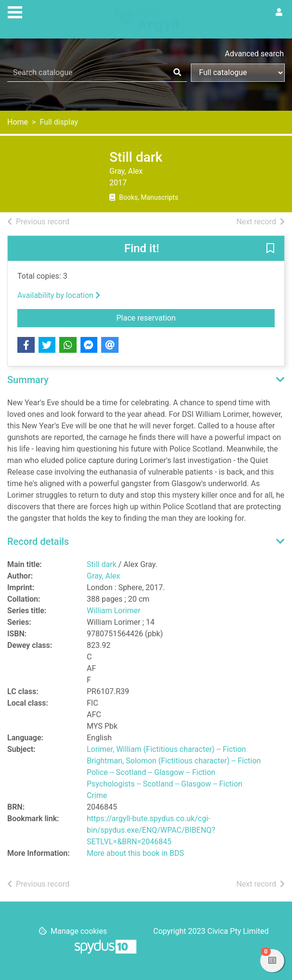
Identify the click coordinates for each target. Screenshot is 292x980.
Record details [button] (38, 542)
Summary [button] (28, 380)
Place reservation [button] (167, 317)
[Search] (177, 73)
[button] (270, 249)
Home (18, 122)
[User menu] (279, 13)
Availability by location (59, 295)
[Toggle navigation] (15, 11)
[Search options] (238, 73)
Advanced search (254, 54)
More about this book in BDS (135, 853)
